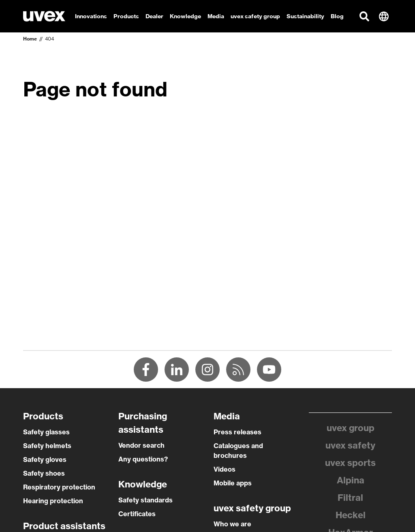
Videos (225, 469)
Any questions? (143, 459)
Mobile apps (233, 483)
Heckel (351, 515)
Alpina (351, 480)
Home (30, 39)
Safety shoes (44, 473)
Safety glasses (46, 432)
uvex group (351, 428)
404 (49, 39)
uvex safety (350, 445)
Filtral (350, 498)
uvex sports (350, 463)
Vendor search (141, 445)
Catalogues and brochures (238, 451)
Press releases (237, 432)
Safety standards (145, 500)
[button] (364, 16)
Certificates (137, 514)
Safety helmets (47, 446)
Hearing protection (53, 501)
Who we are (232, 524)
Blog (337, 16)
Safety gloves (45, 459)
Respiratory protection (59, 487)
